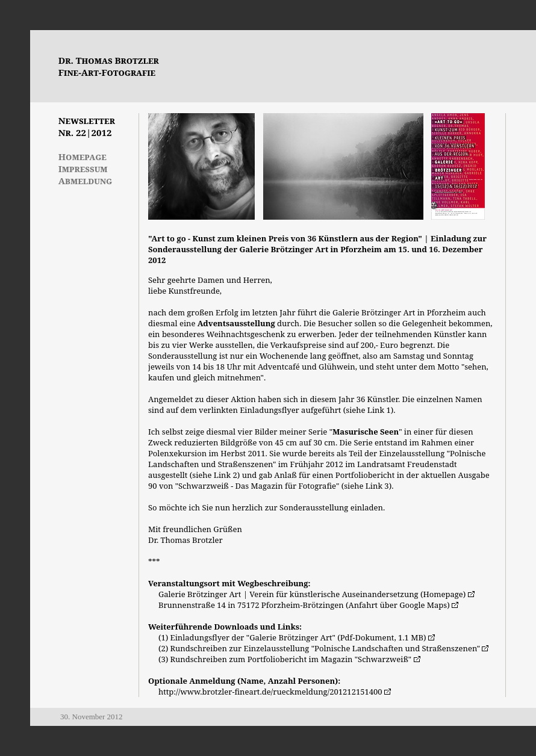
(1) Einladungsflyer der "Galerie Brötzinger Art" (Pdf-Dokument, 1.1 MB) (292, 637)
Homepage (83, 156)
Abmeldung (85, 181)
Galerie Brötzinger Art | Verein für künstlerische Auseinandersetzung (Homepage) (312, 594)
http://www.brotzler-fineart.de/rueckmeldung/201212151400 (270, 692)
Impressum (83, 169)
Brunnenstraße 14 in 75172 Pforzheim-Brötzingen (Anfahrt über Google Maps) (304, 605)
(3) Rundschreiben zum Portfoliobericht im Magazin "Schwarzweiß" (285, 659)
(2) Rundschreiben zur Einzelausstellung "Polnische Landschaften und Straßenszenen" (319, 648)
